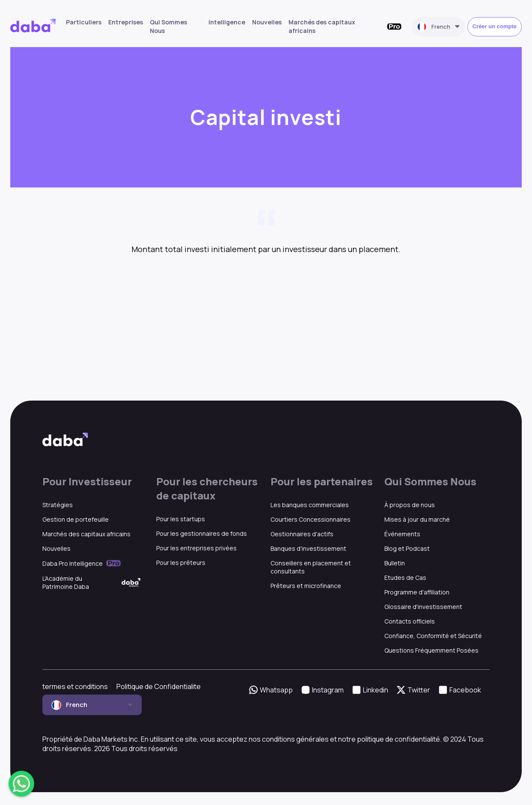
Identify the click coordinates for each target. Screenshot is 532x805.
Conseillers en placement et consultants (311, 567)
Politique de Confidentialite (159, 686)
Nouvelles (267, 22)
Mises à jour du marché (417, 519)
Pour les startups (181, 519)
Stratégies (58, 505)
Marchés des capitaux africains (86, 534)
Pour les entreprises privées (196, 548)
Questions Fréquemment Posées (431, 650)
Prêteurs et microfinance (306, 586)
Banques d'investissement (308, 548)
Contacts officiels (410, 621)
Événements (402, 534)
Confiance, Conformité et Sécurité (433, 636)
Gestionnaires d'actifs (302, 534)
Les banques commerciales (310, 505)
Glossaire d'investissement (423, 607)
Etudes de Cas (405, 578)
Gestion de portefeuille (76, 519)
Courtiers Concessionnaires (311, 519)
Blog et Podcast (407, 548)
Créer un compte (495, 26)
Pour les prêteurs (181, 563)
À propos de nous (410, 505)
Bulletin (395, 563)
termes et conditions (75, 686)
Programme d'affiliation (417, 592)
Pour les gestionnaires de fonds (202, 533)
